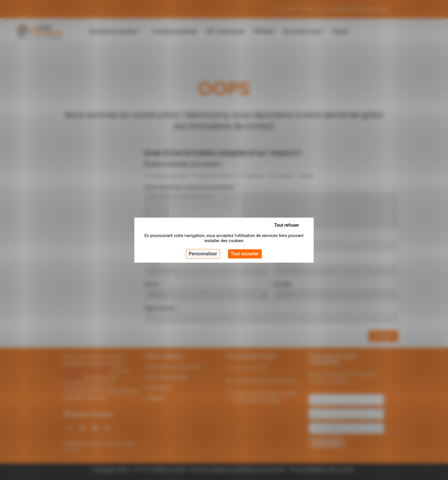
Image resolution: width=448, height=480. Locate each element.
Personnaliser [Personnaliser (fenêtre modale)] (203, 254)
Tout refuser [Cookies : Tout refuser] (287, 225)
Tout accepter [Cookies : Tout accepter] (245, 254)
